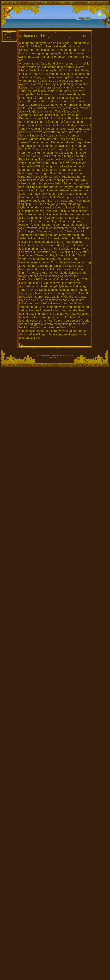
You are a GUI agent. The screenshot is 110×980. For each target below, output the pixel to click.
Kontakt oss (10, 40)
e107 (50, 356)
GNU (51, 357)
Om (8, 35)
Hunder (9, 38)
